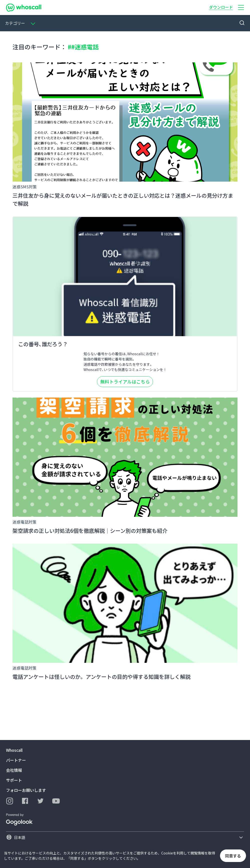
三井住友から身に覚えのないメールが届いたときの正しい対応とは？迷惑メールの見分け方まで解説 (123, 199)
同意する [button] (233, 856)
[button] (241, 8)
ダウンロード (221, 7)
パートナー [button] (16, 760)
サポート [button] (14, 780)
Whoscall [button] (14, 750)
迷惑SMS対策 (25, 187)
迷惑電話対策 (24, 522)
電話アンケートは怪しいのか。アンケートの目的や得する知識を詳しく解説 (101, 677)
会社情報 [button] (14, 770)
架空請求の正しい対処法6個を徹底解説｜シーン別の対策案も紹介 (90, 531)
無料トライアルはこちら (125, 382)
